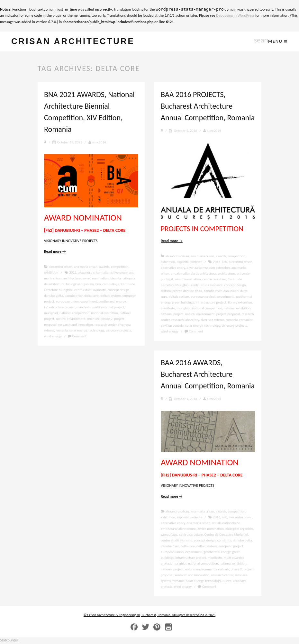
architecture (72, 279)
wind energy (53, 336)
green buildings (183, 303)
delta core (91, 296)
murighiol (51, 313)
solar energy (78, 331)
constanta (224, 541)
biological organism (80, 284)
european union (67, 302)
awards (104, 267)
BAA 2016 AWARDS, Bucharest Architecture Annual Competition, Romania (208, 374)
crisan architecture (76, 42)
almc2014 (97, 143)
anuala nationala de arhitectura (194, 274)
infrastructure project (59, 308)
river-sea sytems (213, 320)
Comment (77, 336)
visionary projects (118, 331)
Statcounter (9, 641)
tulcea (227, 581)
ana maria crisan (86, 267)
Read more (55, 252)
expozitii (183, 262)
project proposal (228, 314)
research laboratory (185, 320)
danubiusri (231, 291)
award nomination (95, 279)
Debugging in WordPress (235, 15)
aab (224, 262)
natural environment (71, 319)
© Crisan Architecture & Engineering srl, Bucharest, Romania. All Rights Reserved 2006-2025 (149, 615)
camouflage (111, 284)
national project (172, 314)
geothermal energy (112, 302)
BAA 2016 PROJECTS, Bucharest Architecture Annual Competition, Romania (208, 106)
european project (203, 297)
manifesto (84, 308)
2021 (73, 273)
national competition (74, 313)
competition (120, 267)
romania (62, 331)
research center (106, 325)
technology (96, 331)
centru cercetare (214, 280)
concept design (118, 290)
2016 (217, 262)
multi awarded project (108, 308)
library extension (240, 303)
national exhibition (104, 313)
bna (98, 284)
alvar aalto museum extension (208, 268)
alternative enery (115, 273)
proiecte (196, 262)
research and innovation (76, 325)
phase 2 (107, 319)
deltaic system (110, 296)
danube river (74, 296)
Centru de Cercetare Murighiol (226, 535)
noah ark (93, 319)
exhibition (51, 273)
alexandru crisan (61, 267)
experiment (89, 302)
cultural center (171, 291)
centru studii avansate (90, 290)
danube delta (54, 296)
